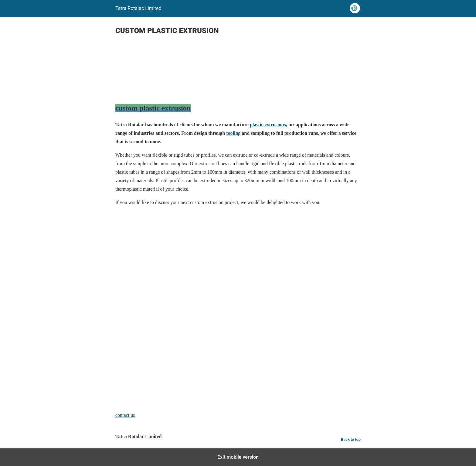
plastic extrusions (268, 125)
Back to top (351, 439)
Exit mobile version (238, 457)
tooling (233, 133)
